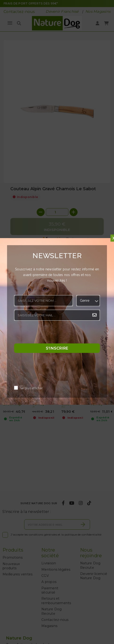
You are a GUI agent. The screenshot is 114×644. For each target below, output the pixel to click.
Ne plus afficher (31, 388)
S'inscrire (57, 348)
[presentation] (50, 333)
